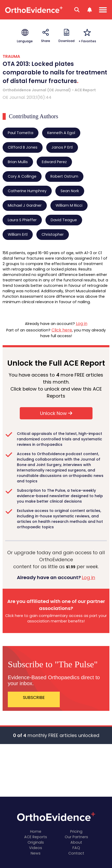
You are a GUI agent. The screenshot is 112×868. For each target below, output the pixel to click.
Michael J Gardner (25, 205)
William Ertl (18, 234)
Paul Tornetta (21, 133)
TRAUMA (11, 56)
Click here (62, 330)
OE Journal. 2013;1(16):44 (27, 97)
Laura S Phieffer (22, 220)
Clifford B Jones (23, 147)
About (76, 842)
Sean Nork (70, 191)
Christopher (53, 234)
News (36, 853)
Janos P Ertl (62, 147)
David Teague (64, 220)
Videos (36, 848)
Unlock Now (56, 413)
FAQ (76, 848)
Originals (36, 842)
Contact (76, 853)
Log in (82, 324)
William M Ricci (69, 205)
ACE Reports (36, 837)
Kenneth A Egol (61, 133)
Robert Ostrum (64, 176)
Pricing (76, 831)
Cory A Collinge (22, 176)
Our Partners (76, 837)
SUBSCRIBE (34, 697)
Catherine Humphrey (27, 191)
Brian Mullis (18, 162)
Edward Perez (54, 162)
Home (36, 831)
